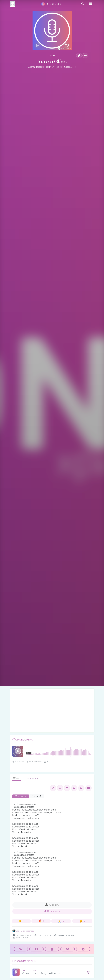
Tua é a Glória (30, 971)
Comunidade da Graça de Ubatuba (52, 67)
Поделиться (52, 911)
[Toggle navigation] (90, 4)
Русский (37, 796)
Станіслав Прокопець (23, 931)
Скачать (52, 905)
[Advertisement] (52, 711)
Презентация (31, 778)
